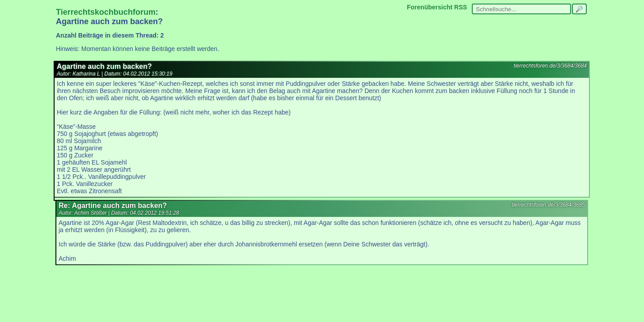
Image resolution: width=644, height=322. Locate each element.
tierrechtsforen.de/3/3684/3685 (549, 205)
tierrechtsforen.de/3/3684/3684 (550, 66)
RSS (461, 7)
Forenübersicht (430, 7)
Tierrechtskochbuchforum (106, 12)
